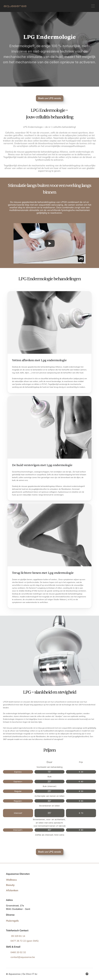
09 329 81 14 (18, 936)
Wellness (11, 880)
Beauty (10, 885)
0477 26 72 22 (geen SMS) (25, 941)
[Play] (50, 243)
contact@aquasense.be (23, 957)
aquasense (15, 6)
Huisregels (12, 921)
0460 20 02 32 (18, 952)
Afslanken (12, 890)
